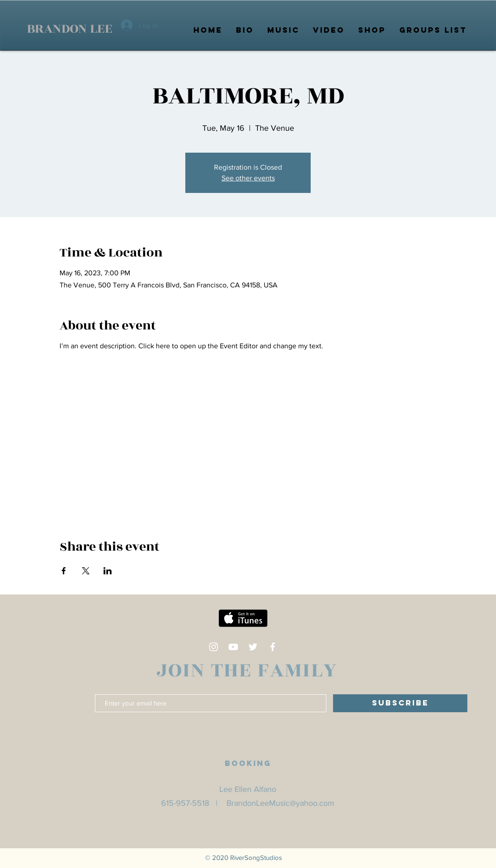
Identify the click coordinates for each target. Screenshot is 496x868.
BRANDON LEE (70, 29)
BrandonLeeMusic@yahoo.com (280, 803)
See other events (248, 178)
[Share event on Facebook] (64, 571)
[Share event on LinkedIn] (108, 571)
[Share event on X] (86, 571)
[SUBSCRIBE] (400, 703)
